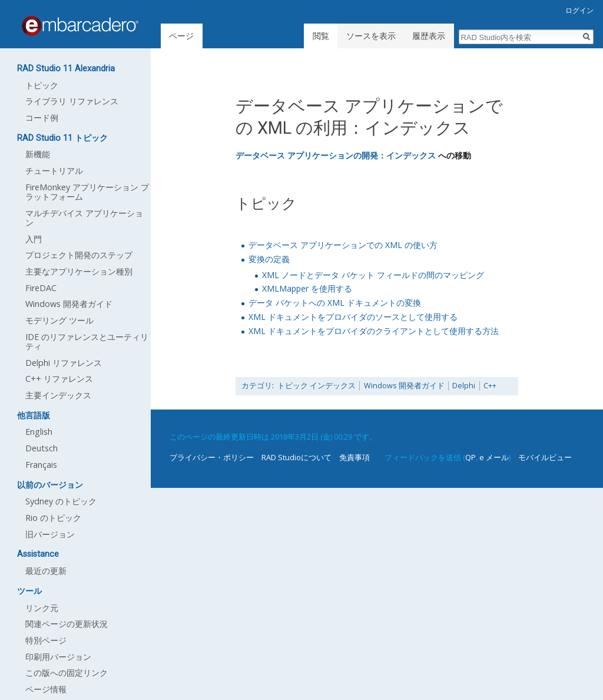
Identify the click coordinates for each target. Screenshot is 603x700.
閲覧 (321, 36)
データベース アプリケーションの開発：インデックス (336, 155)
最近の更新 (46, 571)
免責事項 (354, 457)
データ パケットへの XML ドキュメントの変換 (335, 303)
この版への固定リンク (67, 673)
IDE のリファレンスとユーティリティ (87, 341)
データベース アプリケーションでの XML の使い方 (343, 245)
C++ (490, 386)
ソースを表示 (371, 36)
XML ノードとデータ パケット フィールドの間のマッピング (373, 275)
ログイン (579, 10)
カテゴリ (257, 386)
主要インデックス (58, 395)
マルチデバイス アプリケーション (84, 218)
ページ (181, 36)
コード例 (42, 118)
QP (471, 457)
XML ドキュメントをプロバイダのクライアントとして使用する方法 (374, 331)
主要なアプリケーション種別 (79, 271)
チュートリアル (54, 171)
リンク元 (42, 608)
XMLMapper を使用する (307, 288)
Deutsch (42, 448)
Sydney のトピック (61, 501)
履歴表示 (429, 36)
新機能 (38, 154)
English (39, 432)
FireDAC (41, 288)
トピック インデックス (317, 386)
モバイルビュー (545, 457)
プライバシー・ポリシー (212, 457)
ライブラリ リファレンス (72, 101)
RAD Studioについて (296, 457)
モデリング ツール (59, 320)
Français (41, 465)
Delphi (464, 386)
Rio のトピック (53, 518)
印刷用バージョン (58, 657)
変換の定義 (269, 259)
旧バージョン (50, 534)
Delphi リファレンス (64, 363)
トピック (42, 85)
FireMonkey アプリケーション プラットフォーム (87, 192)
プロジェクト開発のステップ (79, 255)
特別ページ (46, 640)
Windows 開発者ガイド (404, 386)
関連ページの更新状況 (67, 624)
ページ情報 (46, 689)
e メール (494, 457)
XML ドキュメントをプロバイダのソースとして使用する (353, 317)
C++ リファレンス (59, 379)
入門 (34, 239)
